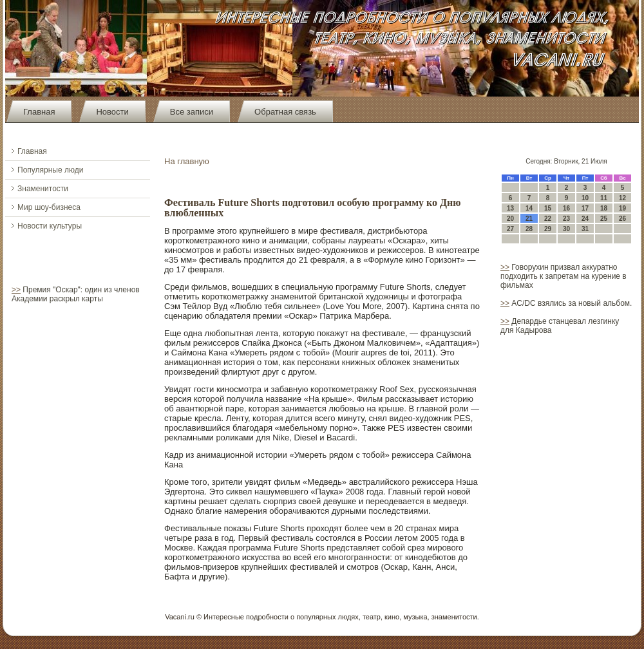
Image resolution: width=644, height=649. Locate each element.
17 (585, 208)
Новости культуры (50, 226)
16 (566, 208)
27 (510, 229)
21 (529, 219)
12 (622, 198)
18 (604, 208)
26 (622, 219)
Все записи (192, 112)
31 (585, 229)
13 (510, 208)
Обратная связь (285, 112)
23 (566, 219)
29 (548, 229)
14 (529, 208)
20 (510, 219)
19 (622, 208)
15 (548, 208)
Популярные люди (50, 170)
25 (604, 219)
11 (604, 198)
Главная (39, 112)
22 (548, 219)
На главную (187, 161)
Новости (112, 112)
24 (585, 219)
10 (585, 198)
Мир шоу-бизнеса (49, 207)
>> (16, 290)
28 (529, 229)
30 (566, 229)
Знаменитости (43, 189)
